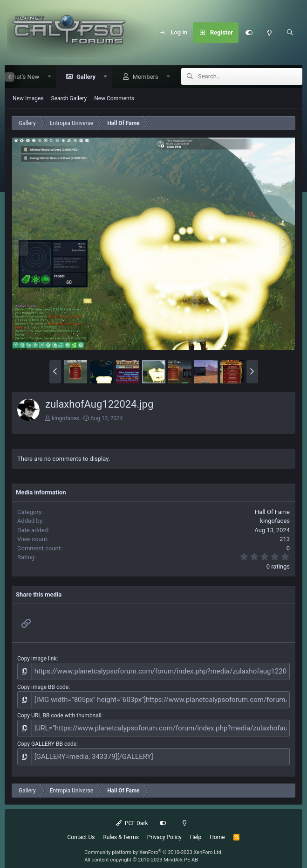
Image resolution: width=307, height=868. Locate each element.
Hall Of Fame (272, 512)
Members (142, 77)
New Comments (114, 99)
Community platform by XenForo (153, 844)
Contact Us (81, 829)
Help (196, 829)
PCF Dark (132, 815)
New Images (28, 99)
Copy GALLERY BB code (47, 738)
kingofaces (65, 419)
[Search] (290, 33)
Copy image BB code (43, 685)
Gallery (83, 77)
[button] (46, 77)
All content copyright (141, 852)
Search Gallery (69, 99)
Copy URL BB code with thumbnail (59, 712)
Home (217, 829)
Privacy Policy (164, 829)
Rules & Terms (121, 829)
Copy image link (37, 659)
